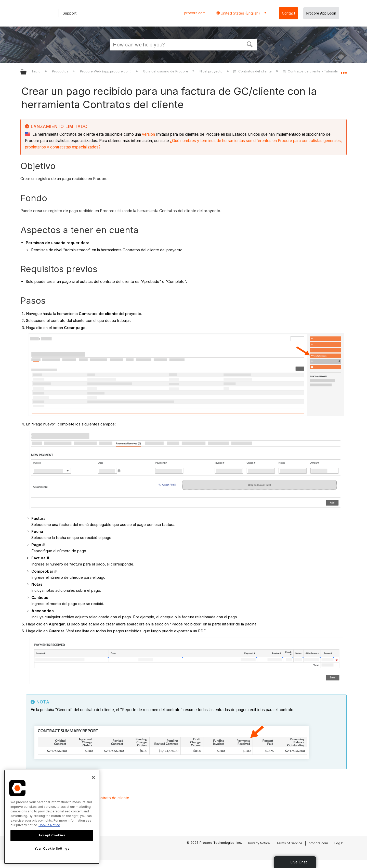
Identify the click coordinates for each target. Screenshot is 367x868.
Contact (289, 13)
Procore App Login (321, 13)
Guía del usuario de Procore (166, 71)
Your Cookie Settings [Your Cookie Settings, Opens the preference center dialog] (52, 848)
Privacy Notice (259, 843)
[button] (250, 44)
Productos (61, 71)
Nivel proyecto (212, 71)
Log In (339, 843)
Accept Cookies (52, 835)
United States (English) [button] (240, 13)
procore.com (195, 13)
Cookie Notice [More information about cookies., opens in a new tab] (49, 825)
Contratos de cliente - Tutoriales (311, 71)
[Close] (93, 777)
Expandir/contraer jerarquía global (27, 72)
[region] (52, 817)
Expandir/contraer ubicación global (344, 71)
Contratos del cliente (253, 71)
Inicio (37, 71)
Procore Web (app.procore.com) (106, 71)
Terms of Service (289, 843)
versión (148, 134)
